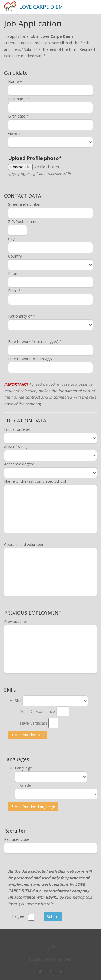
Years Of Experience (38, 711)
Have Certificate (34, 723)
